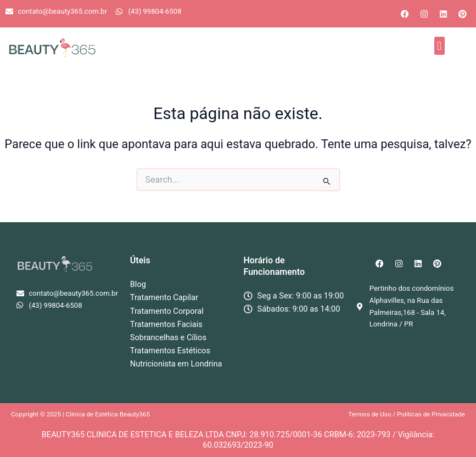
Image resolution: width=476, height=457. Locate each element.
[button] (439, 46)
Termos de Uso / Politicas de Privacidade (407, 414)
